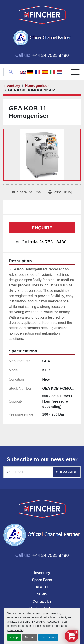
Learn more (48, 637)
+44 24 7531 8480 (50, 55)
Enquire (42, 228)
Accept (14, 637)
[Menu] (75, 72)
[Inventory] (12, 86)
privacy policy (16, 630)
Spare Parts (42, 580)
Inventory (42, 573)
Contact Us (42, 601)
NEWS (42, 594)
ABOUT (42, 587)
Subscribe (67, 472)
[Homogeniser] (37, 86)
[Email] (42, 472)
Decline (30, 637)
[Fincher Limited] (42, 509)
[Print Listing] (60, 192)
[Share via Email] (27, 192)
